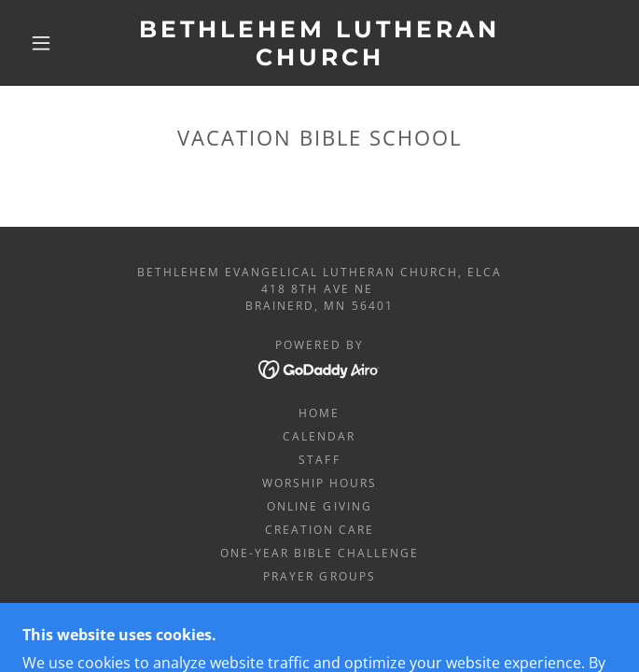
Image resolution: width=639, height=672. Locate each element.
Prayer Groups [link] (319, 576)
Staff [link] (319, 460)
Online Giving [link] (319, 506)
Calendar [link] (319, 436)
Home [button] (319, 413)
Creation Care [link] (319, 530)
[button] (52, 43)
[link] (320, 43)
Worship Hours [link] (319, 483)
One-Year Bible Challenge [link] (319, 553)
